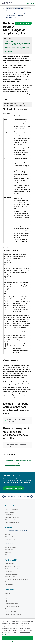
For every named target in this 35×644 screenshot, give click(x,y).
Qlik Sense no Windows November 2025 (18, 8)
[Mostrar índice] (4, 8)
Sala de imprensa (10, 611)
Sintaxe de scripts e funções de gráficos (18, 13)
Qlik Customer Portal (11, 520)
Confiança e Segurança (12, 566)
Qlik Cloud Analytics (11, 547)
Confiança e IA (9, 571)
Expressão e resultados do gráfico (17, 445)
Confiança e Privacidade (12, 569)
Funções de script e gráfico (14, 15)
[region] (17, 631)
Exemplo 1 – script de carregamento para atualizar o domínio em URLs (17, 44)
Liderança (8, 596)
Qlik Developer (9, 512)
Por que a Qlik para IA (12, 574)
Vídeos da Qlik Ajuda (11, 509)
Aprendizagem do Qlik (12, 517)
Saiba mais (8, 51)
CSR (6, 598)
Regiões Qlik (9, 584)
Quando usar (9, 41)
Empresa (8, 593)
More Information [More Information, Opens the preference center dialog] (17, 642)
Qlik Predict (8, 552)
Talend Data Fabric (11, 539)
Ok (17, 638)
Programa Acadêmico (12, 604)
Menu (32, 4)
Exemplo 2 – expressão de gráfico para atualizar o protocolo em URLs (17, 48)
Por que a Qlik (9, 564)
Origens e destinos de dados (14, 582)
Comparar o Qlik (10, 577)
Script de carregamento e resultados (16, 421)
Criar (7, 11)
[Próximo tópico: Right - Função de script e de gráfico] (26, 496)
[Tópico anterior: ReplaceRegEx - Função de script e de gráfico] (9, 496)
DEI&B (7, 601)
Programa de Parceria (12, 606)
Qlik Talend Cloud (10, 537)
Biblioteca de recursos (12, 522)
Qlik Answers (9, 550)
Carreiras (8, 609)
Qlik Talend (8, 534)
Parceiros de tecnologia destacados (16, 579)
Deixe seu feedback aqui (13, 488)
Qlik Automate (9, 555)
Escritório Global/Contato (13, 614)
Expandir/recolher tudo (23, 23)
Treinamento (9, 515)
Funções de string (11, 17)
